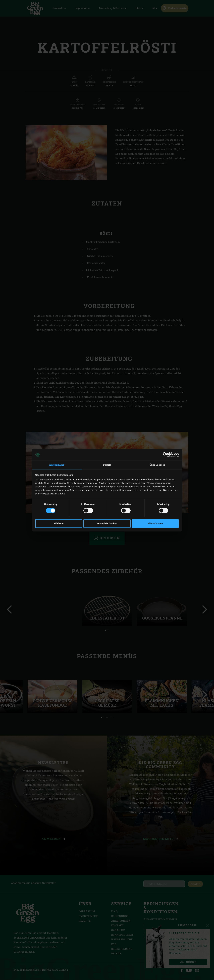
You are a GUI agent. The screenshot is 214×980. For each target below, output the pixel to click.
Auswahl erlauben (107, 523)
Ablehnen (59, 523)
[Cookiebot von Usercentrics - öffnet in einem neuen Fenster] (164, 455)
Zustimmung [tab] (57, 465)
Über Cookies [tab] (157, 465)
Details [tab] (107, 465)
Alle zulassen (155, 523)
